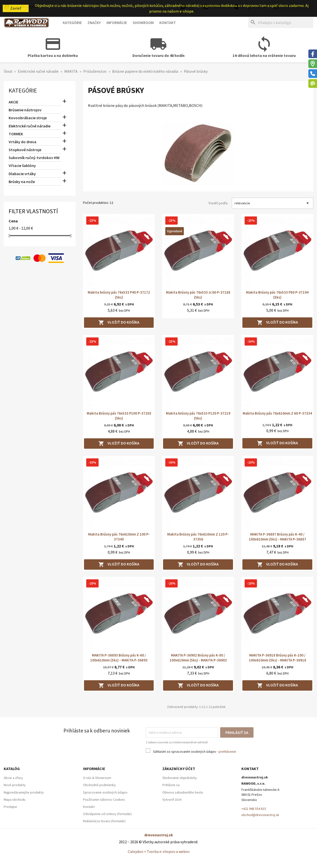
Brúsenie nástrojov (25, 110)
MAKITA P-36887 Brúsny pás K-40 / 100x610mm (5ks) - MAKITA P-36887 (277, 537)
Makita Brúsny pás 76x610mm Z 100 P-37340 (119, 537)
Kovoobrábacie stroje (28, 118)
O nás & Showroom (97, 778)
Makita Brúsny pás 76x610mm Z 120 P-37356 (198, 537)
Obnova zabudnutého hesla (183, 792)
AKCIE (13, 102)
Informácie (117, 23)
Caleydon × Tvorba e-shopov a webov (159, 851)
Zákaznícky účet (179, 769)
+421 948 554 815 (254, 809)
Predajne (10, 807)
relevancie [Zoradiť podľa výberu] (273, 203)
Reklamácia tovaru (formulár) (104, 821)
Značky (94, 23)
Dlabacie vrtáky (22, 174)
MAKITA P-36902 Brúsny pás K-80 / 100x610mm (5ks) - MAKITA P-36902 (198, 658)
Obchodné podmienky (99, 785)
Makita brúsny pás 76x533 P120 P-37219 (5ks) (198, 416)
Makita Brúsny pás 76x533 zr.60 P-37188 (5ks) (198, 295)
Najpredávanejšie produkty (24, 792)
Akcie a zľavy (13, 778)
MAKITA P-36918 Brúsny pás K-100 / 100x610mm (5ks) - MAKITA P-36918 (277, 658)
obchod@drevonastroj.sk (260, 815)
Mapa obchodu (15, 799)
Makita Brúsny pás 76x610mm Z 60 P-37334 (277, 413)
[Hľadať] (281, 23)
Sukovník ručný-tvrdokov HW (34, 158)
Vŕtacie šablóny (22, 165)
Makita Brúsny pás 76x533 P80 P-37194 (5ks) (277, 295)
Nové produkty (15, 785)
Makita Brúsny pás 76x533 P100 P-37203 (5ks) (119, 416)
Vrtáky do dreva (22, 142)
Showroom (143, 23)
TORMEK (16, 134)
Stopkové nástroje (25, 150)
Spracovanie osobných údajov (105, 792)
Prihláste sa (171, 785)
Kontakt (168, 23)
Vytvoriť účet (172, 799)
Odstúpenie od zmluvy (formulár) (107, 814)
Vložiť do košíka (119, 323)
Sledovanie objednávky (180, 778)
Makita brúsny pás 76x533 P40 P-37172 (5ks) (119, 295)
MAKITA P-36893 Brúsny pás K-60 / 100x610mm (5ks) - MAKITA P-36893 (119, 658)
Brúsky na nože (22, 182)
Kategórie (72, 23)
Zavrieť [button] (16, 8)
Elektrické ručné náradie (30, 126)
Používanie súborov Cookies (104, 799)
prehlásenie (227, 751)
